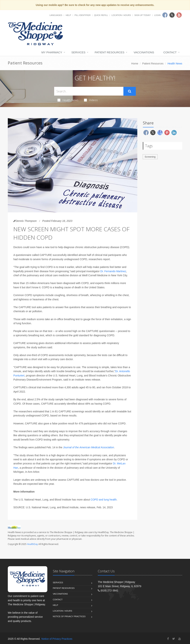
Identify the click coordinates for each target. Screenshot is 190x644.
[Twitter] (174, 639)
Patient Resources (109, 52)
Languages (56, 15)
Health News (68, 100)
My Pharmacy (52, 52)
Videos (91, 100)
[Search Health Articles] (89, 91)
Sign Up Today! (142, 15)
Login (157, 15)
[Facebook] (168, 639)
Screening (150, 157)
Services (78, 52)
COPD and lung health (104, 500)
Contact (170, 52)
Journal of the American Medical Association (89, 447)
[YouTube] (180, 639)
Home (135, 64)
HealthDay (32, 544)
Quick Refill (101, 15)
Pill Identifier (83, 15)
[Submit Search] (130, 91)
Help (68, 15)
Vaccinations (144, 52)
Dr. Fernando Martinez (113, 271)
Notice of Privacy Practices (69, 616)
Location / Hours (121, 15)
